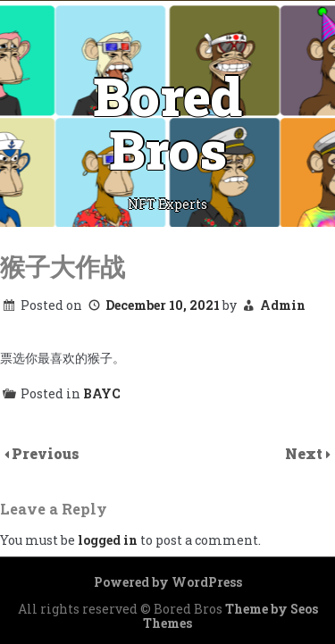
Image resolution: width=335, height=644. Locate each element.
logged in (108, 540)
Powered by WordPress (168, 582)
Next (306, 453)
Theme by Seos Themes (230, 616)
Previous (46, 453)
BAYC (102, 393)
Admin (283, 305)
